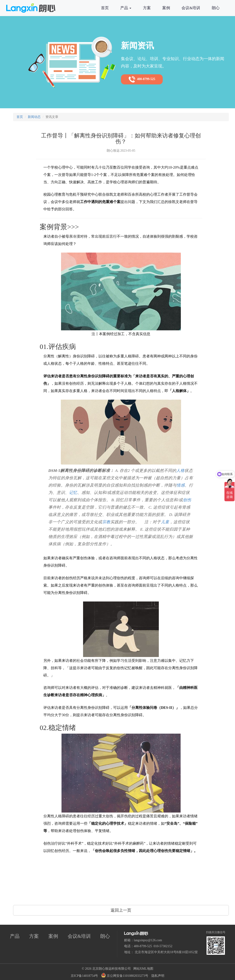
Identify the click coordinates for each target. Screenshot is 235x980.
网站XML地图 (143, 969)
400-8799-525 (142, 79)
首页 (105, 8)
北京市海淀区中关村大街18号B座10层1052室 (166, 952)
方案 (147, 8)
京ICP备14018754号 (84, 976)
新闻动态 (34, 117)
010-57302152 (163, 946)
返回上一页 (121, 910)
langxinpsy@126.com (148, 940)
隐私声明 (158, 976)
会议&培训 (191, 8)
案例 (166, 8)
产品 (126, 8)
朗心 (216, 8)
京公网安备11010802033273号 (125, 975)
